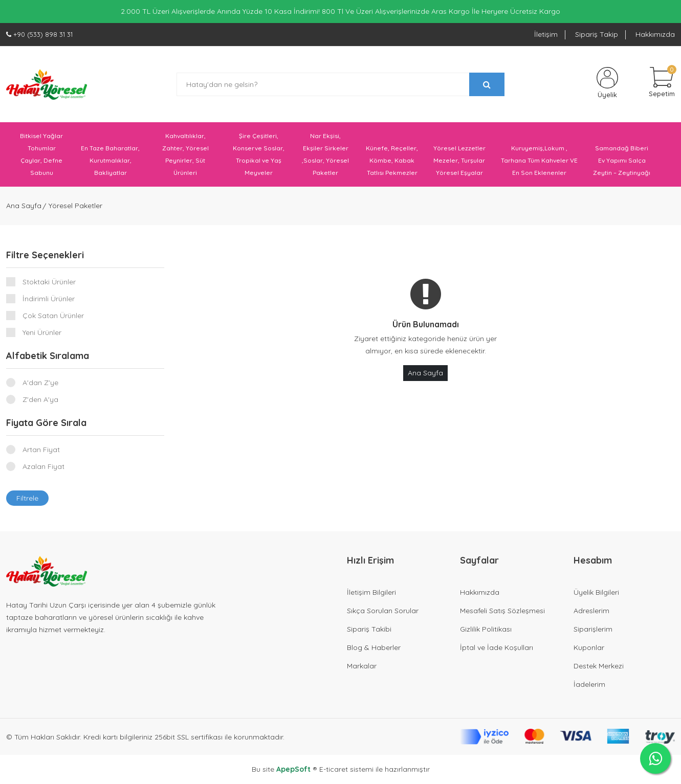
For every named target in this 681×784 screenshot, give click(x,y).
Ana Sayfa (24, 206)
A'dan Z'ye (40, 383)
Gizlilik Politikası (486, 629)
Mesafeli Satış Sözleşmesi (502, 611)
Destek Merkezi (599, 666)
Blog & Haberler (374, 647)
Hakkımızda (655, 34)
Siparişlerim (593, 629)
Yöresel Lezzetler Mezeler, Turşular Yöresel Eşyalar (459, 160)
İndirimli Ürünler (49, 299)
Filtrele (27, 498)
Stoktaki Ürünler (49, 282)
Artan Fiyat (41, 450)
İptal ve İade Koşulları (497, 647)
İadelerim (589, 684)
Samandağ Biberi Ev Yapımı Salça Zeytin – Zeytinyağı (622, 160)
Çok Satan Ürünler (53, 316)
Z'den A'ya (40, 399)
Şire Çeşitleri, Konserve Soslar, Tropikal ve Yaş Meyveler (259, 154)
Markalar (362, 666)
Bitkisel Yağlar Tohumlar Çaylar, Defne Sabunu (41, 154)
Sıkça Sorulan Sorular (383, 611)
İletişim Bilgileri (371, 592)
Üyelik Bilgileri (596, 592)
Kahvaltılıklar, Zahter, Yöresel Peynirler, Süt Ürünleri (185, 154)
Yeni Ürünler (42, 332)
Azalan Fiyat (43, 466)
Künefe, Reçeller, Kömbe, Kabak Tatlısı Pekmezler (392, 160)
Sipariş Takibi (369, 629)
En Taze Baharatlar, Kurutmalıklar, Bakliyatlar (110, 160)
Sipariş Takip (597, 34)
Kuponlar (589, 647)
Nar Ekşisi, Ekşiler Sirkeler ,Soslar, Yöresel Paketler (325, 154)
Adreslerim (591, 611)
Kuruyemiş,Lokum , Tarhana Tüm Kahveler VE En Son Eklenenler (539, 160)
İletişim (546, 34)
